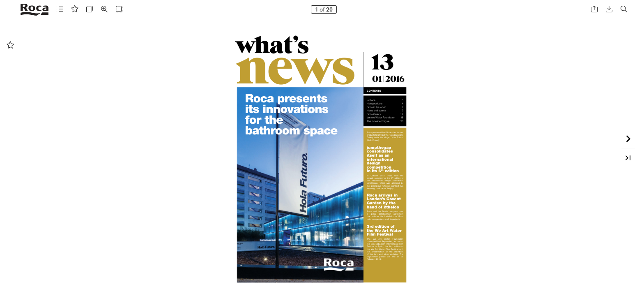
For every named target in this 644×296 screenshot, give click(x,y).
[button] (60, 9)
